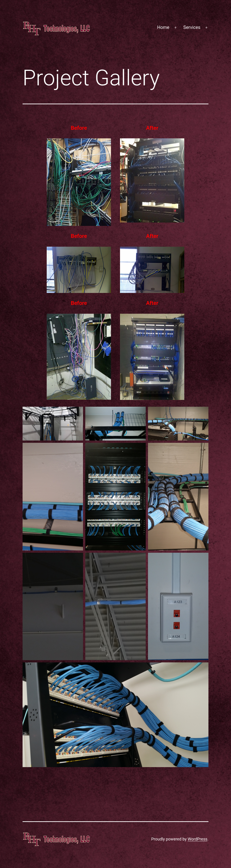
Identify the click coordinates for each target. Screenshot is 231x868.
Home (163, 27)
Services (192, 27)
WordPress (198, 839)
